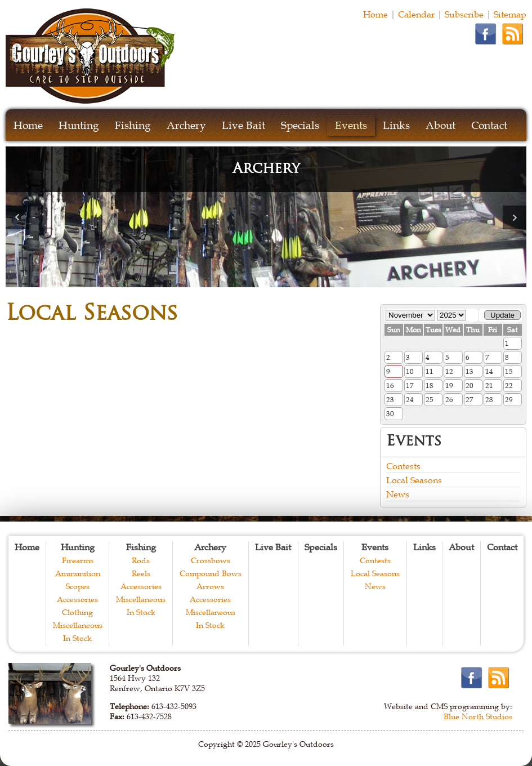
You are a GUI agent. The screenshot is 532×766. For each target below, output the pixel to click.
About (441, 125)
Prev (17, 217)
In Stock (77, 638)
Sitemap (510, 14)
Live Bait (243, 125)
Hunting (79, 125)
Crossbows (211, 560)
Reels (141, 573)
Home (375, 14)
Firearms (78, 560)
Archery (186, 125)
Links (396, 125)
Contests (403, 466)
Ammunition (78, 573)
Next (515, 217)
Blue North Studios (478, 716)
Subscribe (464, 14)
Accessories (77, 599)
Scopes (78, 586)
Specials (300, 125)
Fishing (133, 125)
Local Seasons (414, 480)
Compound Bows (211, 573)
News (398, 494)
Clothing (77, 612)
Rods (141, 560)
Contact (489, 125)
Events (351, 125)
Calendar (416, 14)
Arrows (210, 586)
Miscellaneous (78, 625)
